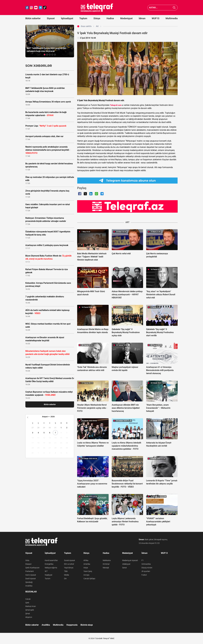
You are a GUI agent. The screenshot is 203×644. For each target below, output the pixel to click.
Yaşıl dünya (69, 568)
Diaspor (28, 564)
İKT (46, 571)
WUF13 (155, 18)
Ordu (27, 560)
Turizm (48, 579)
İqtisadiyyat (67, 18)
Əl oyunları (146, 571)
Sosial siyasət (70, 560)
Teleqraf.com (116, 105)
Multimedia (172, 18)
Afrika (86, 560)
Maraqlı (106, 568)
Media (67, 575)
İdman (142, 18)
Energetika (49, 564)
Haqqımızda (72, 625)
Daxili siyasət (31, 579)
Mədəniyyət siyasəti (130, 560)
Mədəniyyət (126, 18)
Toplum (83, 18)
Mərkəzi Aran (31, 606)
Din (65, 579)
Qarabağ (29, 582)
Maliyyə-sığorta (51, 568)
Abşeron (29, 617)
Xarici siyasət (31, 575)
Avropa (86, 575)
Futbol (144, 575)
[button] (45, 55)
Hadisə (110, 18)
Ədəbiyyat (126, 564)
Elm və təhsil (69, 564)
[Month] (46, 417)
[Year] (54, 417)
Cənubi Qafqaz (89, 579)
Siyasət (51, 18)
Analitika (29, 586)
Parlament (30, 571)
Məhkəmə (107, 560)
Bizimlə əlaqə (87, 625)
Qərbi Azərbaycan (32, 568)
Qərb (27, 603)
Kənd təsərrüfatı (51, 560)
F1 (143, 560)
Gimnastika (146, 564)
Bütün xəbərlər (33, 18)
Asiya (86, 568)
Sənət (124, 568)
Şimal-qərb (30, 610)
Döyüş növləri (147, 568)
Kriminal (106, 564)
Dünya (97, 18)
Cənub (28, 599)
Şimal (28, 614)
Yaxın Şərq (88, 571)
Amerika (87, 564)
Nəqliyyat (49, 575)
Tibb (66, 571)
